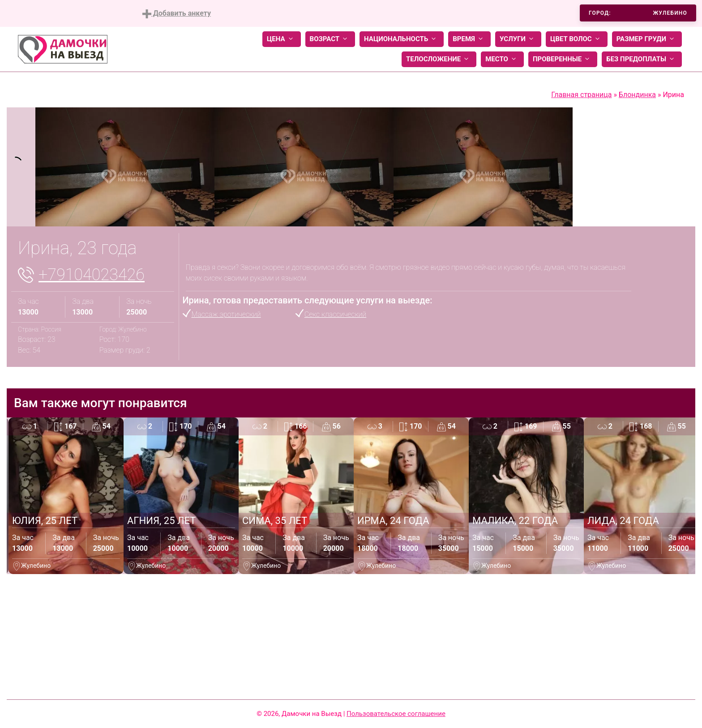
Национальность (402, 39)
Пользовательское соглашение (396, 714)
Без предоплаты (642, 59)
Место (502, 59)
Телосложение (439, 59)
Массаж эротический (226, 314)
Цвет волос (577, 39)
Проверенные (563, 59)
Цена (282, 39)
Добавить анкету (177, 14)
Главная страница (581, 95)
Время (469, 39)
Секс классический (335, 314)
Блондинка (637, 95)
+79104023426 (92, 275)
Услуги (518, 39)
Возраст (330, 39)
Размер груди (647, 39)
